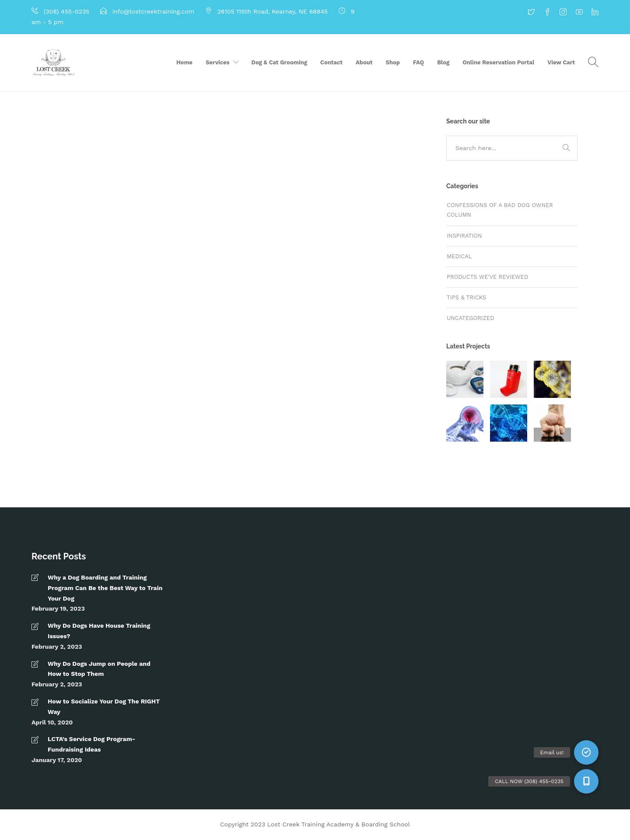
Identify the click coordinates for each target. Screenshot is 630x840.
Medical (459, 256)
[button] (586, 781)
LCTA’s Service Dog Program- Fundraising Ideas (91, 744)
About (364, 62)
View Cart (561, 62)
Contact (331, 62)
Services (217, 62)
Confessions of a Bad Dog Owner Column (500, 210)
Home (184, 62)
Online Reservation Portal (498, 62)
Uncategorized (471, 318)
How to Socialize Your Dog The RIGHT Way (104, 706)
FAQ (418, 62)
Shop (393, 62)
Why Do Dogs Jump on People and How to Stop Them (99, 669)
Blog (443, 62)
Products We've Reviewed (487, 277)
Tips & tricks (466, 297)
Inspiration (464, 236)
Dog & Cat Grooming (280, 62)
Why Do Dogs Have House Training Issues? (99, 631)
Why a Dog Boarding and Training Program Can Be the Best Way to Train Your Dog (105, 588)
